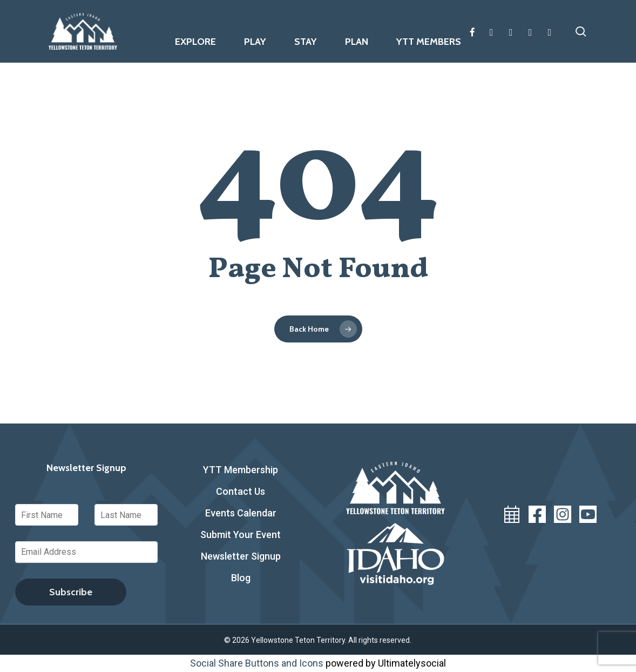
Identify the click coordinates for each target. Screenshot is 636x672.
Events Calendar (241, 513)
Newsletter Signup (241, 556)
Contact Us (241, 491)
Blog (241, 578)
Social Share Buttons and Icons (257, 663)
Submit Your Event (241, 535)
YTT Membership (241, 470)
